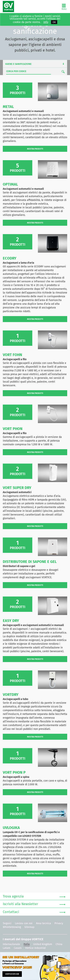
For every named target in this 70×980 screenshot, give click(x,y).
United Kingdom (43, 944)
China (59, 944)
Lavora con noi (24, 923)
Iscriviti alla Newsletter (34, 904)
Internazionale (11, 944)
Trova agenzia (34, 897)
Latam (7, 948)
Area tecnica (43, 923)
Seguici (7, 923)
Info (46, 22)
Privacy (59, 923)
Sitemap (29, 927)
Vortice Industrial (35, 948)
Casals (18, 948)
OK (54, 22)
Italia (27, 944)
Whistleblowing (12, 927)
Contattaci (34, 912)
